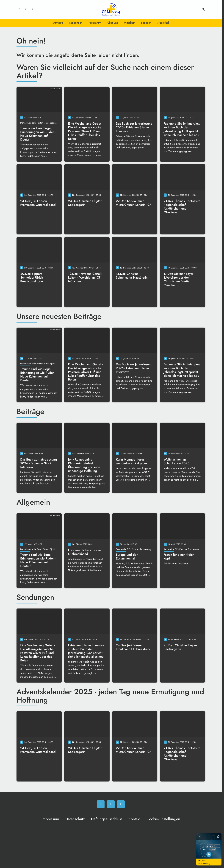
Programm (95, 23)
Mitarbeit (129, 23)
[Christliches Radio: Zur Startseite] (111, 9)
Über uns (113, 23)
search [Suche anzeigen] (203, 9)
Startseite (58, 23)
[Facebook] (20, 9)
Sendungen (76, 23)
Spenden (146, 23)
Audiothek (163, 23)
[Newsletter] (32, 9)
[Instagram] (26, 9)
